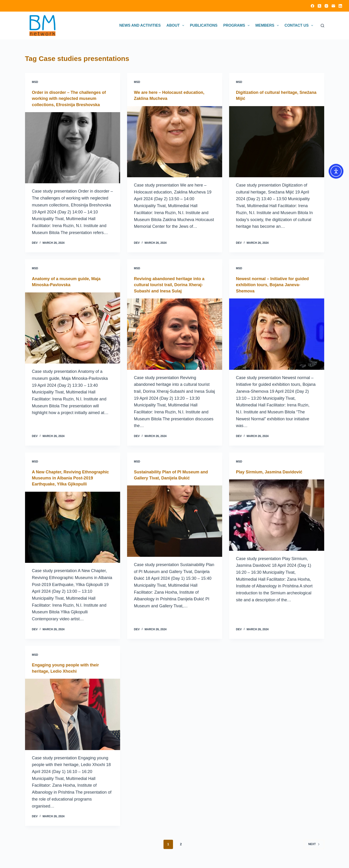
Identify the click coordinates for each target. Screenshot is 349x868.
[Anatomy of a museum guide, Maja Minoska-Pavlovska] (73, 328)
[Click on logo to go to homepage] (42, 25)
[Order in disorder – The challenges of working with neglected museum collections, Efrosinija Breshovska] (73, 148)
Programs (237, 25)
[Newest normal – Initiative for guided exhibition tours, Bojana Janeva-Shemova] (277, 334)
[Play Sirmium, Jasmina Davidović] (277, 514)
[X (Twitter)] (319, 6)
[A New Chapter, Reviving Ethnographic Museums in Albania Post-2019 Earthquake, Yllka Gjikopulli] (73, 532)
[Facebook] (312, 6)
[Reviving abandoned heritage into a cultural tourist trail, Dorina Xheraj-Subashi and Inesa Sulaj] (175, 334)
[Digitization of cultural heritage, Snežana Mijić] (277, 142)
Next (314, 849)
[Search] (322, 26)
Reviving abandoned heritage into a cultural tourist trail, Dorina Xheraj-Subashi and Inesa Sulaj (173, 284)
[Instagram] (326, 6)
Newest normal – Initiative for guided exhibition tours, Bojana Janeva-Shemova (277, 284)
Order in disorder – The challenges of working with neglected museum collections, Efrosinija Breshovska (71, 98)
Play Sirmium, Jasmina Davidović (273, 471)
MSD (35, 82)
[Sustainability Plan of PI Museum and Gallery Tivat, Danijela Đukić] (175, 520)
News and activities (140, 25)
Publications (204, 25)
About (176, 25)
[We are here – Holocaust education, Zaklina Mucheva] (175, 142)
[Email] (333, 6)
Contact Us (300, 25)
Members (268, 25)
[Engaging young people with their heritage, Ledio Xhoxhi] (73, 719)
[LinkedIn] (340, 6)
